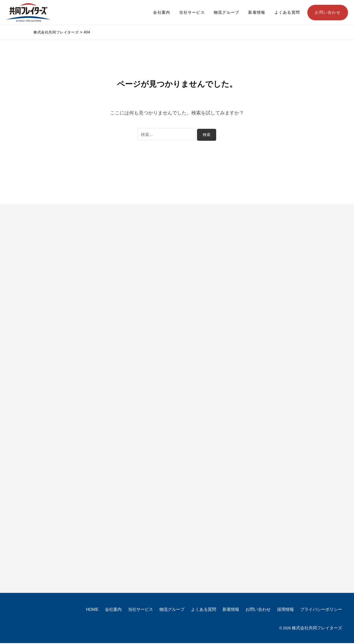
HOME (92, 610)
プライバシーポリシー (321, 610)
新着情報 (257, 13)
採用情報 (286, 610)
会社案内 (162, 13)
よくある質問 (287, 13)
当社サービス (192, 13)
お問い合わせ (328, 13)
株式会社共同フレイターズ (317, 628)
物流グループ (227, 13)
